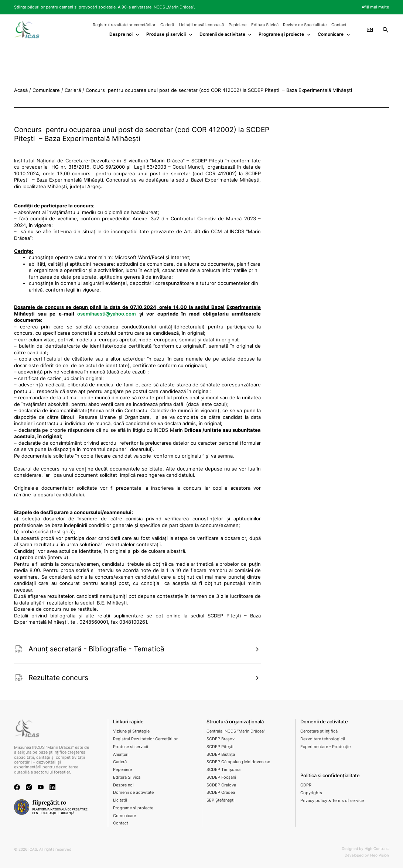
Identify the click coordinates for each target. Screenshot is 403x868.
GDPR (306, 785)
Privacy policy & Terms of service (332, 800)
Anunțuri (121, 754)
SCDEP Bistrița (221, 754)
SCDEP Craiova (221, 785)
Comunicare (124, 816)
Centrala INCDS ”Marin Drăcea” (236, 731)
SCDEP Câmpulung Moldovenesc (238, 762)
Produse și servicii (131, 747)
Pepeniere (122, 769)
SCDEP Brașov (221, 739)
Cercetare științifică (319, 731)
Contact (339, 25)
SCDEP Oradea (221, 792)
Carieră (167, 25)
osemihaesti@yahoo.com (107, 314)
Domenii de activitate (133, 792)
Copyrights (311, 793)
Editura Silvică (265, 25)
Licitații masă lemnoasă (201, 25)
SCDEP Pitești (220, 747)
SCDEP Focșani (221, 777)
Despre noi (123, 785)
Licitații (120, 800)
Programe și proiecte (133, 808)
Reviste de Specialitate (305, 25)
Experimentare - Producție (325, 747)
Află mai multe (375, 7)
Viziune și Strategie (131, 731)
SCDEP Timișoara (223, 769)
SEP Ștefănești (221, 800)
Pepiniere (238, 25)
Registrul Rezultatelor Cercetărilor (145, 739)
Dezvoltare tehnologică (323, 739)
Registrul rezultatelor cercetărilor (124, 25)
